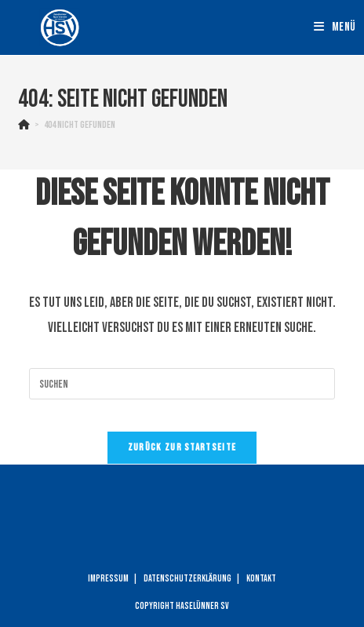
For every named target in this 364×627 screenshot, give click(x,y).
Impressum (108, 579)
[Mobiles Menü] (335, 27)
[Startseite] (24, 125)
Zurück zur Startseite (182, 447)
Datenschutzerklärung (187, 579)
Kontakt (261, 579)
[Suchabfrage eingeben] (182, 384)
